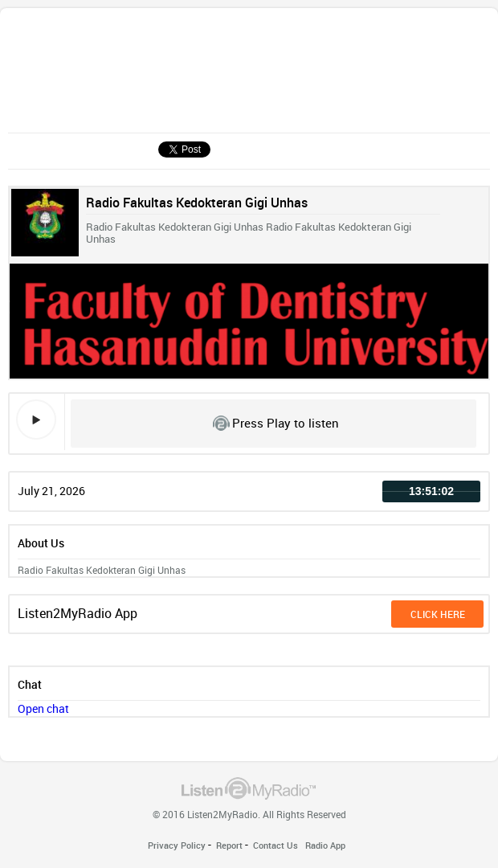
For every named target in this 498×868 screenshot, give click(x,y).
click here (438, 614)
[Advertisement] (151, 75)
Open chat (43, 708)
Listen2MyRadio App (78, 613)
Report (229, 845)
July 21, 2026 (51, 491)
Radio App (325, 845)
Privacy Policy (177, 845)
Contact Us (276, 845)
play (36, 420)
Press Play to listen (286, 423)
